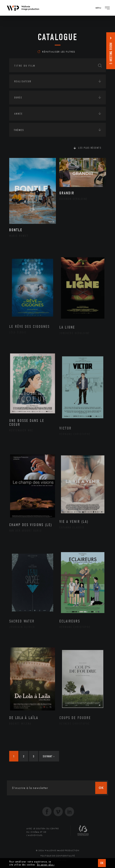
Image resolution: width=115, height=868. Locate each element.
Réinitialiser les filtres (56, 52)
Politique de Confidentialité (58, 856)
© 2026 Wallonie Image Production (58, 850)
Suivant (49, 756)
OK (102, 863)
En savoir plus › (46, 865)
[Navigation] (107, 8)
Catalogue (58, 37)
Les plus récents (90, 148)
